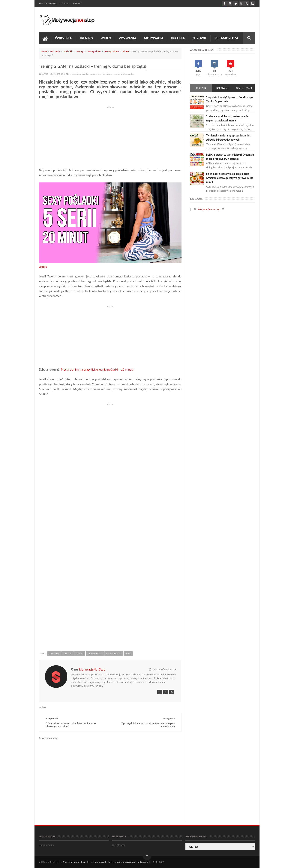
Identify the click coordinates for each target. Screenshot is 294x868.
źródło (43, 267)
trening (79, 51)
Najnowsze (223, 88)
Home (44, 51)
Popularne (201, 88)
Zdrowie (200, 38)
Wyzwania (127, 38)
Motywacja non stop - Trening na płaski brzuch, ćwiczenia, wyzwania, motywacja (106, 862)
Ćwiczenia (63, 38)
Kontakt (77, 4)
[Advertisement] (110, 136)
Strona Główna (48, 4)
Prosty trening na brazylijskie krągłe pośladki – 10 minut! (97, 370)
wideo (126, 51)
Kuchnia (178, 38)
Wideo (106, 38)
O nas (65, 4)
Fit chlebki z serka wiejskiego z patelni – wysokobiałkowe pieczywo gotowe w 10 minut (229, 178)
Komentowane (244, 88)
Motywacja (154, 38)
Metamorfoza (226, 38)
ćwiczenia (55, 51)
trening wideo (94, 51)
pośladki (68, 51)
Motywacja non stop (209, 209)
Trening (86, 38)
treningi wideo (112, 51)
